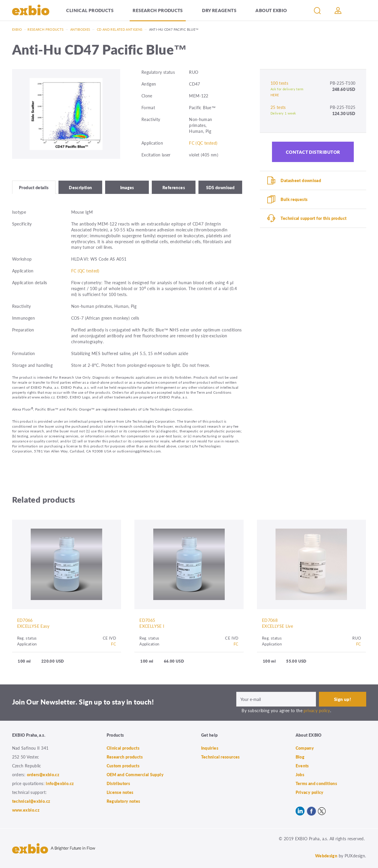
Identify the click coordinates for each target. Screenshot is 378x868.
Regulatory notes (123, 801)
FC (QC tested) (203, 143)
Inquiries (210, 748)
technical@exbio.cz (31, 801)
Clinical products (90, 10)
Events (302, 766)
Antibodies (80, 29)
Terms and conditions (316, 783)
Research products (158, 10)
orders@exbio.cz (43, 774)
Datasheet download (301, 180)
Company (305, 748)
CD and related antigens (120, 29)
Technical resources (220, 757)
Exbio (17, 29)
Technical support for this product (313, 218)
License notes (120, 792)
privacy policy (317, 710)
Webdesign (326, 856)
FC (114, 644)
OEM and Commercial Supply (135, 774)
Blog (300, 757)
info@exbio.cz (60, 783)
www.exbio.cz (26, 810)
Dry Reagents (219, 10)
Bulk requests (294, 199)
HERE (275, 95)
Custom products (123, 766)
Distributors (118, 783)
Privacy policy (310, 792)
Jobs (300, 774)
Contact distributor (313, 152)
